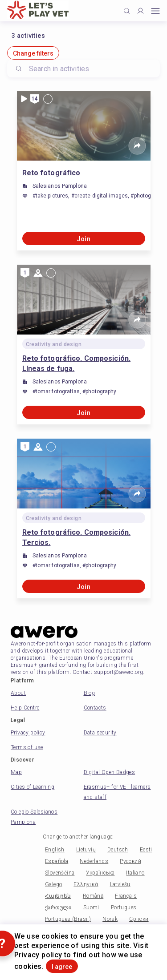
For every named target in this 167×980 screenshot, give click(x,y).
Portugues (124, 907)
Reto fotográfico (51, 173)
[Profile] (141, 11)
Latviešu (120, 884)
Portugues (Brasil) (68, 919)
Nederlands (94, 861)
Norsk (110, 919)
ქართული (58, 907)
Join (84, 239)
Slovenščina (60, 873)
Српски (139, 919)
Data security (100, 733)
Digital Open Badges (110, 772)
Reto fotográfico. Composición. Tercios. (77, 537)
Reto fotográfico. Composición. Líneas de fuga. (77, 363)
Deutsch (118, 850)
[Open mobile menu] (155, 11)
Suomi (91, 907)
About (18, 693)
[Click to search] (127, 11)
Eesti (146, 850)
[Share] (137, 146)
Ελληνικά (86, 884)
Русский (130, 861)
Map (16, 772)
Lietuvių (86, 850)
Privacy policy (28, 733)
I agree (62, 967)
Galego (53, 884)
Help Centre (25, 708)
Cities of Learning (33, 787)
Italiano (135, 873)
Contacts (95, 708)
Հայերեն (58, 896)
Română (93, 896)
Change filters (33, 53)
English (55, 850)
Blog (90, 693)
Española (57, 861)
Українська (100, 873)
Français (126, 896)
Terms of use (27, 747)
